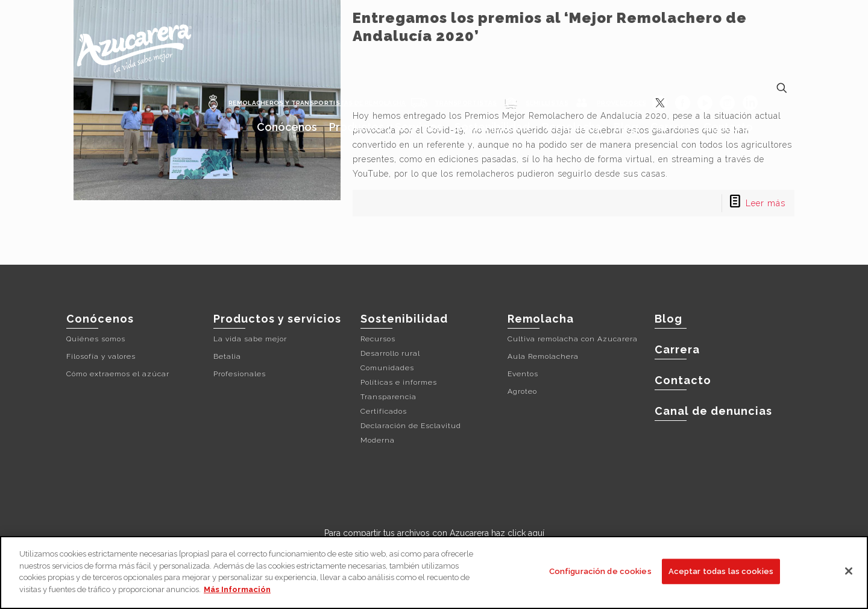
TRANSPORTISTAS (466, 103)
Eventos (523, 374)
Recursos (378, 339)
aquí (536, 533)
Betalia (227, 356)
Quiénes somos (96, 339)
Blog (668, 319)
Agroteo (522, 391)
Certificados (384, 411)
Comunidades (387, 368)
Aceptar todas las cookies (721, 574)
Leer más (766, 203)
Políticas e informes (399, 382)
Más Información (237, 591)
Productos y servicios (277, 319)
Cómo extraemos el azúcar (118, 374)
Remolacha (541, 319)
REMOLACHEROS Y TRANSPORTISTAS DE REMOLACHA (317, 103)
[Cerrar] (849, 573)
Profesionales (240, 374)
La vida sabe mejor (250, 339)
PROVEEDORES (621, 103)
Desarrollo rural (390, 353)
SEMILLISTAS (547, 103)
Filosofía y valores (101, 356)
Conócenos (100, 319)
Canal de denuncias (713, 411)
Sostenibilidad (404, 319)
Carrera (677, 349)
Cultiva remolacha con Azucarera (573, 339)
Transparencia (388, 397)
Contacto (683, 380)
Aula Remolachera (543, 356)
